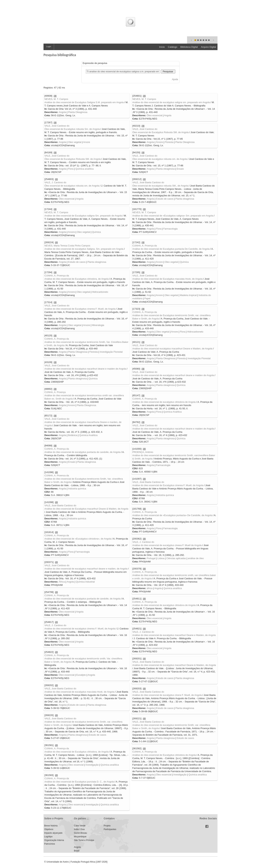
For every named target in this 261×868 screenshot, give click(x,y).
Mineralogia (98, 325)
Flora (71, 169)
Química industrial (85, 582)
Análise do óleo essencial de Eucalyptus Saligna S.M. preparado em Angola (84, 102)
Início (162, 47)
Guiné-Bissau (80, 833)
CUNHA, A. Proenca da (57, 475)
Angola (62, 112)
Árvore (159, 142)
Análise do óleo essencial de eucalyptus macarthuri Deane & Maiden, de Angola (174, 665)
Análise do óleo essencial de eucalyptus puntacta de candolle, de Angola (82, 452)
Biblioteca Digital (189, 47)
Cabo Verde (80, 826)
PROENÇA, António (143, 452)
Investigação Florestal (111, 352)
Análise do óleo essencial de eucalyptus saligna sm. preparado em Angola (171, 102)
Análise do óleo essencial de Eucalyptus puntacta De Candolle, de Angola (171, 249)
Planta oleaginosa (165, 169)
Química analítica (84, 169)
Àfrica (62, 582)
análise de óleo (196, 558)
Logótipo (48, 837)
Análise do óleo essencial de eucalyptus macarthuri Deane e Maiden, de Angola (174, 635)
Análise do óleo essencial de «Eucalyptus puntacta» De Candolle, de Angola (172, 515)
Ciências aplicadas (176, 558)
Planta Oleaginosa (78, 112)
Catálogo (173, 47)
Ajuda (175, 79)
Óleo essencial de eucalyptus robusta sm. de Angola (160, 159)
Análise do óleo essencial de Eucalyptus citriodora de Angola (164, 755)
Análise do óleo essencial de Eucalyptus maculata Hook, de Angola (167, 279)
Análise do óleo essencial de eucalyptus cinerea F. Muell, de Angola (80, 629)
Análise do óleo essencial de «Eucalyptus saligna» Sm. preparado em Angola (173, 216)
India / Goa (79, 829)
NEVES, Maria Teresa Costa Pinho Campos (67, 246)
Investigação (92, 765)
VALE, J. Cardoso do (55, 182)
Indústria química (77, 489)
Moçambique (80, 837)
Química (96, 232)
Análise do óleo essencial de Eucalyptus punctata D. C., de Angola (79, 782)
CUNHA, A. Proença (55, 392)
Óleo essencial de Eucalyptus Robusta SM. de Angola (160, 132)
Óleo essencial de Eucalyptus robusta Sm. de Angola (72, 129)
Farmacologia (170, 229)
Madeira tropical (188, 295)
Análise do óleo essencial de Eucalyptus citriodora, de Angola (76, 279)
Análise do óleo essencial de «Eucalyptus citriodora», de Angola (78, 539)
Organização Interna (54, 840)
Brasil (77, 851)
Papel (147, 298)
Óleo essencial (154, 115)
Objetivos (49, 829)
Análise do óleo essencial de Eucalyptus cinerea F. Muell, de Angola (80, 309)
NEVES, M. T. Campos (56, 99)
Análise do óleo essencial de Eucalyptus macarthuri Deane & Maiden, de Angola (86, 509)
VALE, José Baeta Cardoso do (148, 182)
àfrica (150, 588)
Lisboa (161, 558)
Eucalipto (81, 675)
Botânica (73, 435)
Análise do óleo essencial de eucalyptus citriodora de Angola (164, 402)
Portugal (151, 558)
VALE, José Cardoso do (57, 126)
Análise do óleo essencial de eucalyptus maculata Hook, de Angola (79, 692)
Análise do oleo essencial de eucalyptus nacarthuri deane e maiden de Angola (85, 369)
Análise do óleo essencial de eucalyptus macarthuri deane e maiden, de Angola (86, 569)
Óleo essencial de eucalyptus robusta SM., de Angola (160, 186)
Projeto (107, 826)
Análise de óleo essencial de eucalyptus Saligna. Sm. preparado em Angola (84, 249)
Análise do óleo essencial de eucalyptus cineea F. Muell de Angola (167, 545)
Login (49, 46)
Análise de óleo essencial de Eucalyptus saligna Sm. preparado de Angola (83, 216)
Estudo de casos (165, 199)
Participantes (110, 829)
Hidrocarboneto (100, 292)
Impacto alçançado (53, 833)
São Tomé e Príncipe (84, 840)
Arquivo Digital (208, 47)
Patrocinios (50, 844)
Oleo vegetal (75, 142)
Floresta (169, 142)
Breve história (51, 826)
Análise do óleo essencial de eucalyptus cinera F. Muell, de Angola (167, 695)
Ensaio (180, 169)
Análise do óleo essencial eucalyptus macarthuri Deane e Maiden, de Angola (172, 349)
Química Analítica (172, 412)
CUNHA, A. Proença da (145, 246)
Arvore (86, 142)
